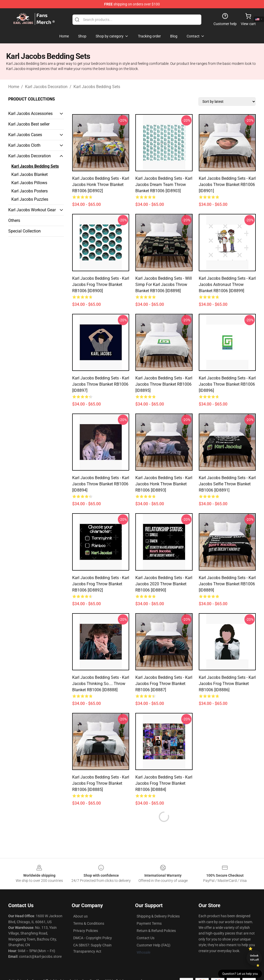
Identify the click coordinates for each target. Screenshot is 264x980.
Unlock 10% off (254, 958)
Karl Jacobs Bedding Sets (97, 87)
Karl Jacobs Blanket (30, 174)
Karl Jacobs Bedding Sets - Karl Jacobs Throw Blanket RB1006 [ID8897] (101, 384)
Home (14, 87)
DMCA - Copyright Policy (93, 938)
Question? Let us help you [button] (240, 974)
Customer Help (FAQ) (154, 945)
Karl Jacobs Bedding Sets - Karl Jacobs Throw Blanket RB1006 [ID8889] (227, 584)
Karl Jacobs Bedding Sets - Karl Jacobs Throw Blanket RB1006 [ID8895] (164, 384)
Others (14, 220)
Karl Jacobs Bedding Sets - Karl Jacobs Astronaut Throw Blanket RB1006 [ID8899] (227, 285)
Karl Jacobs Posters (30, 191)
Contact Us (146, 938)
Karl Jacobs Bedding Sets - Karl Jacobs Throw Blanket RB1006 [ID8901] (227, 185)
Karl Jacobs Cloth (24, 145)
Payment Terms (149, 923)
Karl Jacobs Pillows (29, 183)
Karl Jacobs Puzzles (30, 199)
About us (80, 916)
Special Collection (24, 231)
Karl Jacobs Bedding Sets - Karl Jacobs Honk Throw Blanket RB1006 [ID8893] (164, 484)
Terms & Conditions (89, 923)
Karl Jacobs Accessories (30, 114)
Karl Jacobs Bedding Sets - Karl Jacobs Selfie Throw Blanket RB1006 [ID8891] (227, 484)
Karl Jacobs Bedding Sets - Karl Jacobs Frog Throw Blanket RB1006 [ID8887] (164, 684)
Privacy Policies (86, 931)
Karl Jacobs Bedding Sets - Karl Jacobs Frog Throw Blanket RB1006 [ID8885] (101, 783)
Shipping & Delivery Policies (158, 916)
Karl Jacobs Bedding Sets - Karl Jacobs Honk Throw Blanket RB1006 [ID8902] (101, 185)
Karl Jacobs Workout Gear (32, 210)
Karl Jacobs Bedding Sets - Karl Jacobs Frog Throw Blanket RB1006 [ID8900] (101, 285)
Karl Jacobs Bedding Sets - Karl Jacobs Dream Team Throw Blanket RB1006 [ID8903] (164, 185)
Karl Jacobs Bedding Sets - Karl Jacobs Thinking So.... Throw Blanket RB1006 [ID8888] (101, 684)
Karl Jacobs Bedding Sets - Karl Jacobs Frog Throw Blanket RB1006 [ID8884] (164, 783)
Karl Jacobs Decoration (46, 87)
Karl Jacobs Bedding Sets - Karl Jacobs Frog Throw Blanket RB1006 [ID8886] (227, 684)
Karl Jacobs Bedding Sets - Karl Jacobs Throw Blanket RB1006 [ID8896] (227, 384)
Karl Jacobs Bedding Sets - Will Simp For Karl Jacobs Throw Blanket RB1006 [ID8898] (164, 285)
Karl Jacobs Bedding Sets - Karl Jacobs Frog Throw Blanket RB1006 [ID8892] (101, 584)
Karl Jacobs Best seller (29, 124)
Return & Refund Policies (156, 931)
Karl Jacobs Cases (25, 135)
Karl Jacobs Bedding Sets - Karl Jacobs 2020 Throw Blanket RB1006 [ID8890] (164, 584)
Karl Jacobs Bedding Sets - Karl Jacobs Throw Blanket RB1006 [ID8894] (101, 484)
